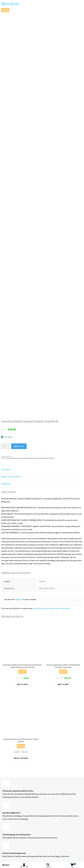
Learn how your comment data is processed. (52, 608)
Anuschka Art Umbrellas (14, 458)
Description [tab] (6, 469)
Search (48, 867)
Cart (73, 865)
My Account (24, 867)
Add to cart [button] (22, 684)
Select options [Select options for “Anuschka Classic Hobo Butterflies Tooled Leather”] (21, 758)
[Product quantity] (5, 446)
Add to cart (19, 446)
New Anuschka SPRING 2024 (41, 458)
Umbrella (52, 458)
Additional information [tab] (11, 477)
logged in (19, 599)
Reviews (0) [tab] (6, 484)
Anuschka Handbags (27, 458)
